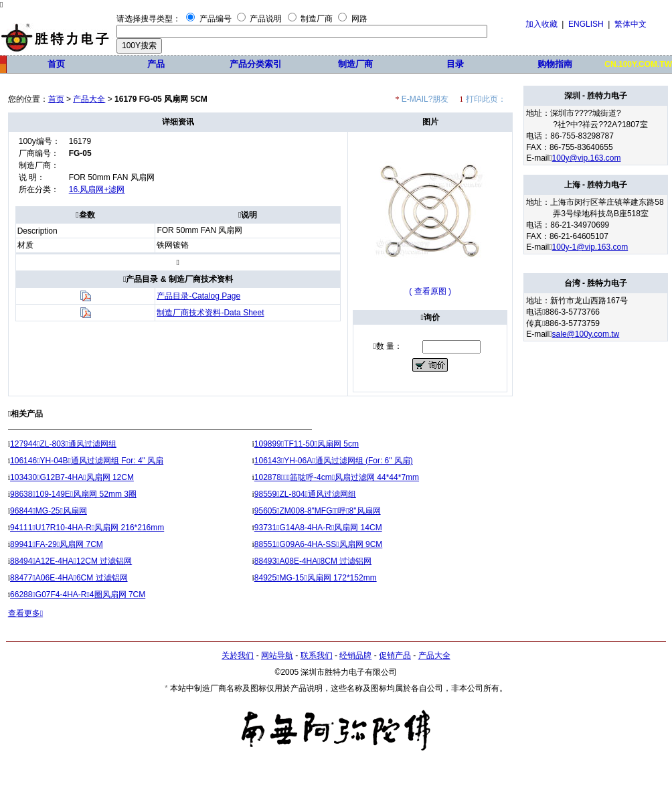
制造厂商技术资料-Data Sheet (210, 313)
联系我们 (317, 655)
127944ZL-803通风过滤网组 (63, 444)
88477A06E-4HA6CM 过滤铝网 (69, 578)
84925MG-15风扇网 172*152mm (316, 578)
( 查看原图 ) (430, 291)
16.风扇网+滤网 (97, 189)
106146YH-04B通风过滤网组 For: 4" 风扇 (87, 461)
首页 (56, 64)
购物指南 (555, 64)
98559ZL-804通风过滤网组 (305, 494)
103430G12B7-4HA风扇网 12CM (72, 477)
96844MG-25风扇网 (49, 511)
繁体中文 (631, 24)
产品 (156, 64)
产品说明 (266, 19)
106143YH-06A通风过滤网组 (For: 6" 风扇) (334, 461)
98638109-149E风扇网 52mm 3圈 (73, 494)
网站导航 (277, 655)
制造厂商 (317, 19)
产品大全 (89, 99)
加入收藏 (541, 24)
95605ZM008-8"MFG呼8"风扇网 (318, 511)
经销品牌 (355, 655)
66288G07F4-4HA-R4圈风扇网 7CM (78, 595)
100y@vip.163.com (587, 158)
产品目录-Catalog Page (198, 296)
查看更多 (25, 613)
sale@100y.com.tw (586, 334)
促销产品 (395, 655)
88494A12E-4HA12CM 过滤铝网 (71, 561)
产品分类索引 (256, 64)
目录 (455, 64)
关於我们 (238, 655)
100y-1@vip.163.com (590, 247)
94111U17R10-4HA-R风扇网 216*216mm (87, 528)
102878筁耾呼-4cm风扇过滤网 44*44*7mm (337, 477)
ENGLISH (586, 24)
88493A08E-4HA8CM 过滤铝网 (313, 561)
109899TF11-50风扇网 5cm (307, 444)
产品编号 (216, 19)
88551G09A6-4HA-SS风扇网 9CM (319, 544)
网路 (359, 19)
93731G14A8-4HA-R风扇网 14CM (318, 528)
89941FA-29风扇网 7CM (57, 544)
